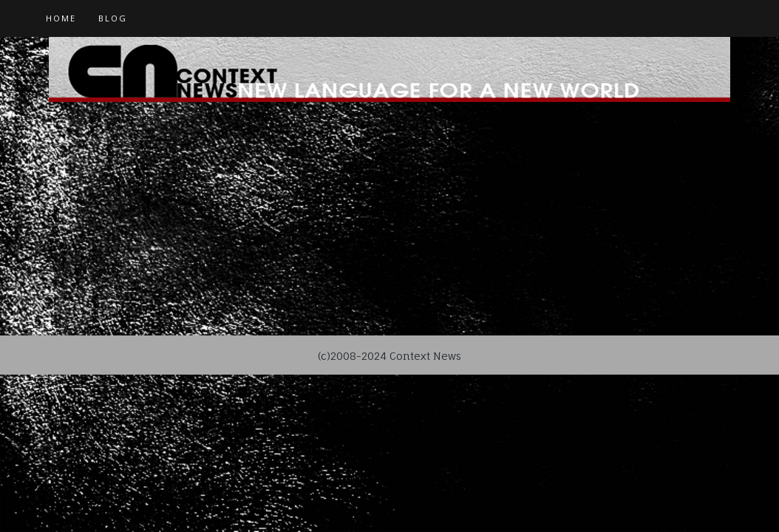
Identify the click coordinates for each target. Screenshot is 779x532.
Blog (113, 18)
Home (61, 18)
